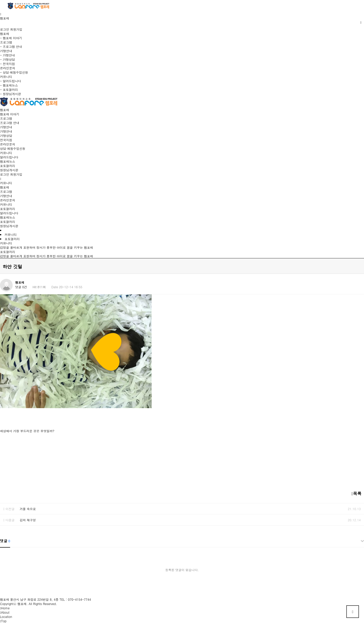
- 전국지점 (7, 64)
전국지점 (6, 140)
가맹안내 (6, 127)
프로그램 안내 (10, 123)
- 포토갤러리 (9, 89)
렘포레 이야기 (10, 114)
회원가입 (16, 29)
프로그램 (6, 118)
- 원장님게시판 (10, 94)
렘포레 (5, 110)
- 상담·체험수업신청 (14, 72)
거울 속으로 (28, 509)
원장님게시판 (9, 170)
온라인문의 (8, 144)
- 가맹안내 (7, 55)
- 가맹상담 (7, 59)
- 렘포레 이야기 (11, 38)
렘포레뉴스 (8, 161)
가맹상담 (6, 136)
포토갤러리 (8, 166)
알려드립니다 (9, 157)
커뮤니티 (6, 153)
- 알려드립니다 (10, 81)
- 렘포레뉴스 (9, 85)
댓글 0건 (21, 287)
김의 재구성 (28, 520)
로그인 (5, 29)
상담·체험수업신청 (13, 148)
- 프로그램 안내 (11, 46)
